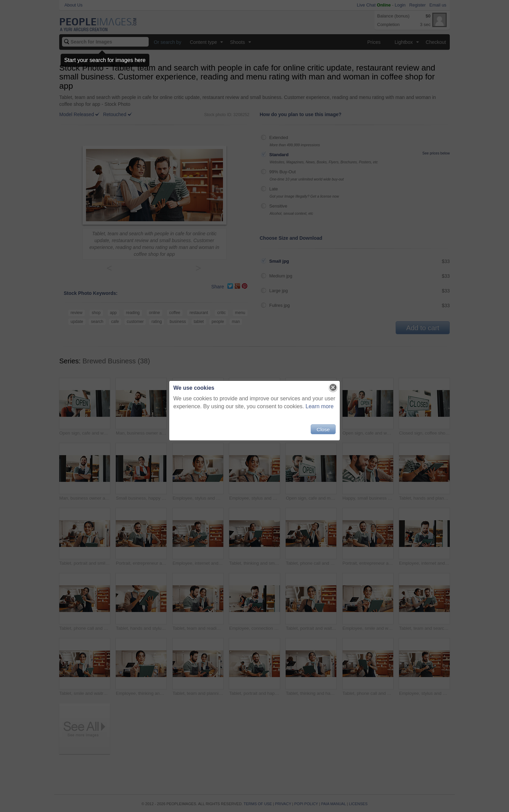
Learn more (320, 406)
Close (323, 429)
